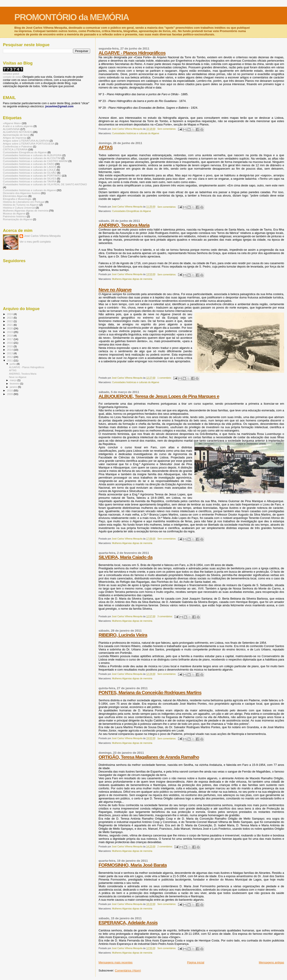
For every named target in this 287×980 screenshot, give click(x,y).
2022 (10, 321)
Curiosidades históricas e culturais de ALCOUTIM (32, 158)
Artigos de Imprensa (15, 138)
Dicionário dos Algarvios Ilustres (22, 193)
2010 (10, 390)
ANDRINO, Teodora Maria (124, 225)
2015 (10, 346)
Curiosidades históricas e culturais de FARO (29, 164)
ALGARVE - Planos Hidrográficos (132, 53)
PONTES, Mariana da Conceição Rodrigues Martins (150, 692)
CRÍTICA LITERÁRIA (15, 149)
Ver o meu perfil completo (35, 242)
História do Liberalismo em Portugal (24, 202)
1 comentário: (165, 378)
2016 (10, 343)
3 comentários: (165, 616)
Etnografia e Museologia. (17, 199)
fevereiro (15, 384)
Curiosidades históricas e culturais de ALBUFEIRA (32, 155)
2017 (10, 339)
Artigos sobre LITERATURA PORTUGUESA (29, 144)
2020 (10, 328)
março (14, 380)
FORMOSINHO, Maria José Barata (133, 865)
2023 (10, 318)
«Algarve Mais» (12, 123)
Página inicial (196, 962)
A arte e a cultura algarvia (18, 126)
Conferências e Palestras (18, 146)
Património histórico (14, 216)
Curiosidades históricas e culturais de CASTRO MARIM (35, 161)
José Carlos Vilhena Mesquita (42, 236)
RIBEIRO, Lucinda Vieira (123, 635)
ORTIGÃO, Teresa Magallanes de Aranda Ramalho (149, 757)
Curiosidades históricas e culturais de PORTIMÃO (32, 176)
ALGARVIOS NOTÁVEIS (17, 132)
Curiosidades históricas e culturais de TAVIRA (30, 181)
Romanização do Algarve (17, 219)
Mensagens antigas (271, 962)
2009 (10, 394)
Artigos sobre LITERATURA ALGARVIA (26, 141)
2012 (10, 357)
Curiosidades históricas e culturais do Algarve (136, 133)
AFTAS (105, 147)
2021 (10, 325)
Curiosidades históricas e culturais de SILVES (30, 178)
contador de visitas (12, 77)
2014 (10, 350)
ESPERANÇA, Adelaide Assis (128, 923)
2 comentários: (165, 847)
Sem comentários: (167, 129)
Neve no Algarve (115, 290)
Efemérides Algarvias (15, 196)
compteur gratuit (11, 74)
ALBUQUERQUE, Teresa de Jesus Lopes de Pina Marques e (159, 396)
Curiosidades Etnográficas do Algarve (132, 211)
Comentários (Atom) (128, 970)
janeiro (14, 387)
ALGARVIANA (11, 129)
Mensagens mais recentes (115, 962)
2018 (10, 336)
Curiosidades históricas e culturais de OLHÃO (30, 173)
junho (13, 364)
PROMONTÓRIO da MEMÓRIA (72, 17)
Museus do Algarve (14, 213)
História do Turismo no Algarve (21, 205)
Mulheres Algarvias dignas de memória (132, 279)
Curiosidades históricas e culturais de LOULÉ (29, 170)
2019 (10, 332)
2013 (10, 353)
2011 (10, 360)
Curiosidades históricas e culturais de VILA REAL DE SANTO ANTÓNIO (45, 184)
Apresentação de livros (16, 135)
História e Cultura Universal (19, 208)
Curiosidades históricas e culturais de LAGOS (30, 167)
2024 (10, 314)
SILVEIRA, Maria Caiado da (125, 557)
